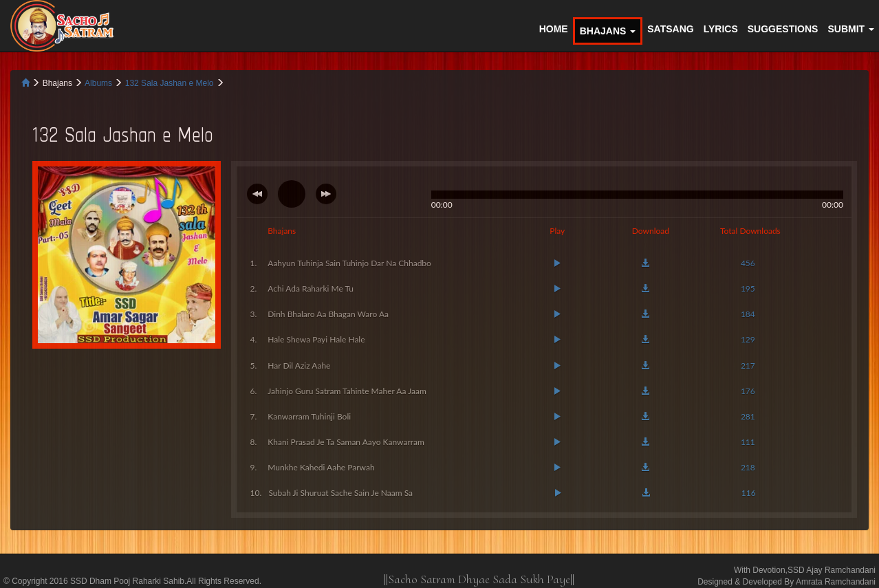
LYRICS (721, 29)
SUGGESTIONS (783, 29)
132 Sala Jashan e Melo (171, 83)
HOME (554, 29)
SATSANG (670, 29)
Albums (99, 83)
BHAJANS (608, 31)
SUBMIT (851, 29)
